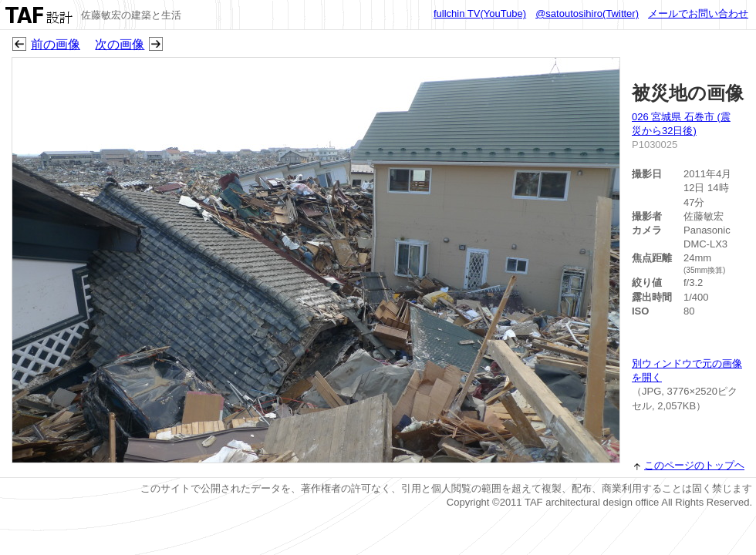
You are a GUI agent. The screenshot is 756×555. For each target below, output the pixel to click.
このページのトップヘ (694, 465)
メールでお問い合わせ (698, 13)
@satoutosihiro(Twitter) (587, 13)
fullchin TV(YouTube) (480, 13)
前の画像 (56, 44)
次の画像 (120, 44)
